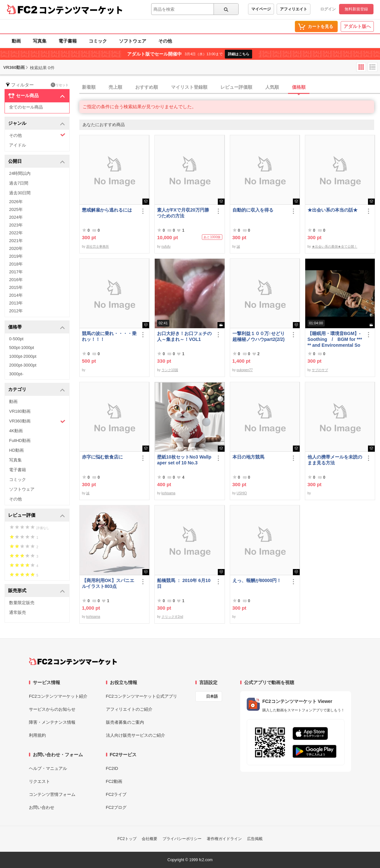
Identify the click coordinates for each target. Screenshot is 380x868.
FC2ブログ (116, 807)
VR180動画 (20, 411)
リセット (60, 85)
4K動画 (16, 431)
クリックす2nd (172, 617)
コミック (98, 41)
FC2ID (112, 768)
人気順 (272, 87)
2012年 (16, 311)
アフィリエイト (294, 9)
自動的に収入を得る (253, 210)
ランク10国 (170, 370)
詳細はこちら (239, 54)
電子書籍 (68, 41)
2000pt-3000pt (23, 365)
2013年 (16, 303)
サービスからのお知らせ (52, 709)
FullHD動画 (20, 440)
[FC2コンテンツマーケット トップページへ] (73, 661)
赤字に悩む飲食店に (102, 457)
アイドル (18, 145)
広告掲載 (255, 839)
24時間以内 (20, 173)
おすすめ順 (147, 87)
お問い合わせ (42, 807)
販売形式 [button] (37, 591)
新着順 (89, 87)
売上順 (115, 87)
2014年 (16, 295)
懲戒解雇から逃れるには (107, 210)
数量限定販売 (22, 603)
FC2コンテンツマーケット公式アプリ (142, 696)
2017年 (16, 272)
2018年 (16, 264)
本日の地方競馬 (248, 457)
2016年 (16, 280)
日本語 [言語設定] (212, 696)
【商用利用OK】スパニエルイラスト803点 (108, 583)
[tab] (230, 87)
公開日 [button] (37, 162)
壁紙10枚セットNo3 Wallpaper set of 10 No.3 (184, 460)
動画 (16, 41)
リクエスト (39, 781)
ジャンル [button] (37, 124)
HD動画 (16, 450)
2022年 (16, 233)
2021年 (16, 241)
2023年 (16, 225)
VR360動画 (37, 421)
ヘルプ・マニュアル (48, 768)
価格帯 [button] (37, 327)
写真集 (40, 41)
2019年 (16, 256)
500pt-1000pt (22, 348)
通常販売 (18, 612)
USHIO (242, 493)
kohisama (169, 493)
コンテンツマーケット (81, 10)
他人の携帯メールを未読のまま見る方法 (335, 460)
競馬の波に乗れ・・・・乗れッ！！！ (109, 336)
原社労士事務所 (98, 246)
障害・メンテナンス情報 (52, 722)
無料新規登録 (356, 9)
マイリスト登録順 (189, 87)
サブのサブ (320, 370)
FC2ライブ (116, 794)
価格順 (299, 87)
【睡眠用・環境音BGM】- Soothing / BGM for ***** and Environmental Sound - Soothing (335, 339)
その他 (165, 41)
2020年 (16, 248)
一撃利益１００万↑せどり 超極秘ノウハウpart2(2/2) (260, 336)
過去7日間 (19, 183)
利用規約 (37, 735)
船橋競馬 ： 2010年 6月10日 (184, 583)
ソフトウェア (133, 41)
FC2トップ (127, 839)
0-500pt (16, 339)
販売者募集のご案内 (125, 722)
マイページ (261, 9)
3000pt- (16, 374)
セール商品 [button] (37, 96)
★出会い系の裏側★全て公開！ (334, 246)
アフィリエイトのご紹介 (129, 709)
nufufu (166, 246)
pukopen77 (245, 370)
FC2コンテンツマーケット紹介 (58, 696)
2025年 (16, 209)
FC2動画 (114, 781)
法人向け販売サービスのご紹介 (136, 735)
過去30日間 (20, 193)
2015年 (16, 287)
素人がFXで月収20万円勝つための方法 (183, 213)
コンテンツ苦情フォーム (52, 794)
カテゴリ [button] (37, 390)
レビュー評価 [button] (37, 516)
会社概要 (150, 839)
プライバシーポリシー (182, 839)
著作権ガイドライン (224, 839)
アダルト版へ (357, 26)
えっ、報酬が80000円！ (257, 580)
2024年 (16, 217)
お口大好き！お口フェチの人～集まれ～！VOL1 (184, 336)
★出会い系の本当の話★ (333, 210)
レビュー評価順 (236, 87)
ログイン (328, 9)
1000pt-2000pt (23, 356)
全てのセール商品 (26, 107)
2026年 (16, 202)
